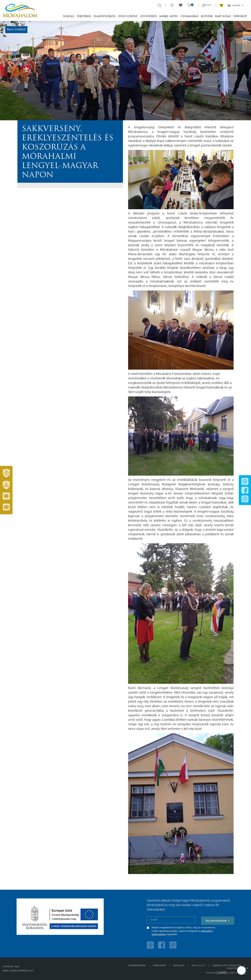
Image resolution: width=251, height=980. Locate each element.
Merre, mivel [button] (169, 16)
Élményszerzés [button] (105, 16)
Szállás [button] (69, 16)
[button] (241, 970)
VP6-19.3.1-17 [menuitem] (199, 966)
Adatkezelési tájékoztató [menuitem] (227, 966)
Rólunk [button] (207, 16)
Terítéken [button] (84, 16)
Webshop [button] (240, 16)
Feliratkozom (218, 921)
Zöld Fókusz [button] (128, 16)
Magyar (236, 5)
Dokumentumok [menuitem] (137, 966)
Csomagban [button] (189, 16)
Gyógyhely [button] (148, 16)
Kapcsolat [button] (223, 16)
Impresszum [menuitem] (159, 966)
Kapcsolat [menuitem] (179, 966)
